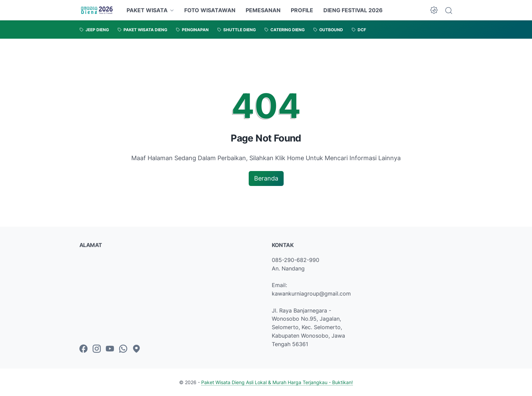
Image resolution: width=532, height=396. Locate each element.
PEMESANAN (263, 10)
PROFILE (302, 10)
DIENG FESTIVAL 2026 (353, 10)
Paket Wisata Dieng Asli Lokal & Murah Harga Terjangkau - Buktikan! (277, 382)
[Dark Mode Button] (434, 10)
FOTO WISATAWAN (210, 10)
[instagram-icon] (97, 349)
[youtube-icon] (110, 349)
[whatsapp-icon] (123, 349)
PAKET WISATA (147, 10)
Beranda (266, 178)
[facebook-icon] (83, 349)
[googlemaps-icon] (136, 349)
